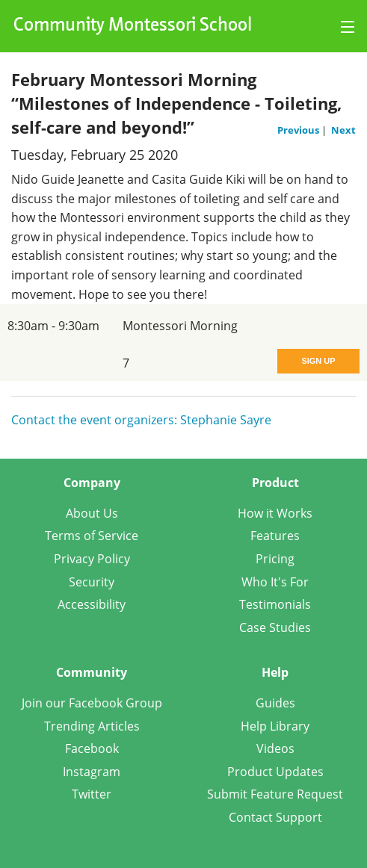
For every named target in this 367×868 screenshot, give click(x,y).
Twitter (92, 794)
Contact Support (275, 817)
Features (275, 536)
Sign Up (318, 361)
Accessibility (92, 604)
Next (343, 130)
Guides (275, 703)
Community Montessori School (133, 26)
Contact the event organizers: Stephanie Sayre (141, 420)
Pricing (275, 559)
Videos (275, 748)
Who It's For (275, 582)
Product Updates (275, 772)
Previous (299, 130)
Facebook (92, 748)
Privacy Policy (92, 559)
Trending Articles (92, 726)
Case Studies (275, 627)
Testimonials (275, 604)
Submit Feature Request (275, 794)
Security (92, 582)
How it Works (275, 513)
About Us (92, 513)
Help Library (275, 726)
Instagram (92, 772)
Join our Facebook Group (92, 703)
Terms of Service (92, 536)
